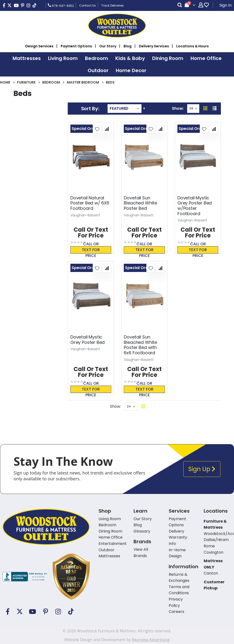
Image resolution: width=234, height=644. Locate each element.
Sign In (226, 5)
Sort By (90, 109)
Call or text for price (91, 250)
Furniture (26, 82)
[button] (97, 129)
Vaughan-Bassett (85, 215)
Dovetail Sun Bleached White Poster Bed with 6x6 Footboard (140, 345)
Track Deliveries (113, 5)
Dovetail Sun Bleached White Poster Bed (140, 203)
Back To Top (173, 406)
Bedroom (51, 82)
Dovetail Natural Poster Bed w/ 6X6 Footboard (90, 203)
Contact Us (88, 5)
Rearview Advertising (151, 640)
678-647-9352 (61, 5)
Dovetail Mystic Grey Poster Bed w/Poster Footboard (195, 206)
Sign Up (202, 469)
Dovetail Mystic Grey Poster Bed (88, 340)
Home (5, 82)
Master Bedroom (83, 82)
